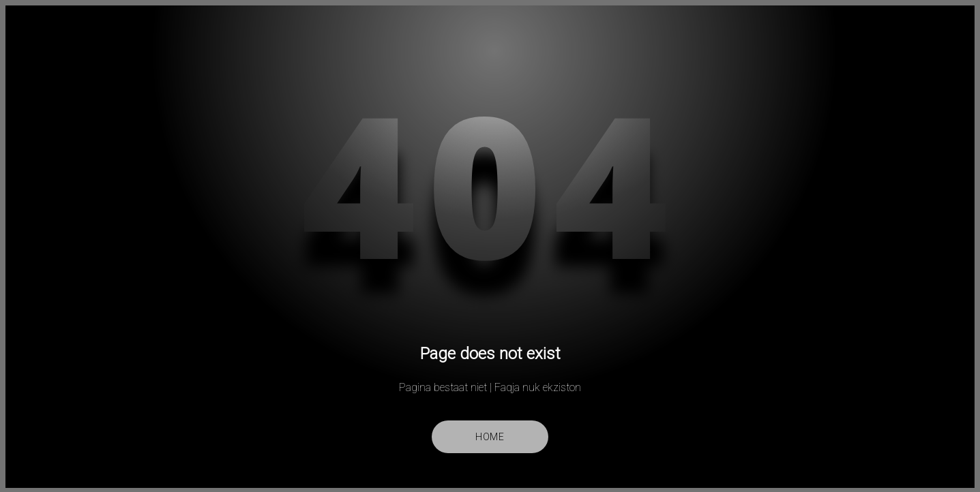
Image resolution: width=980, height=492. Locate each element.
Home (490, 437)
